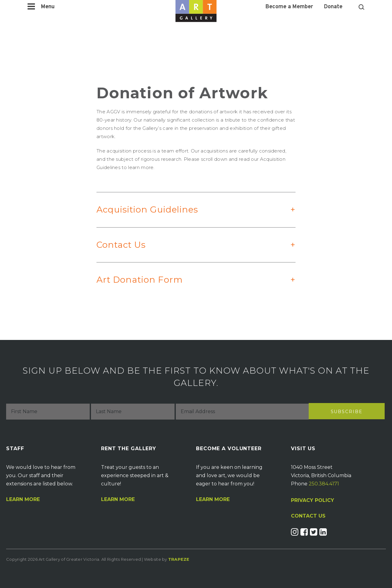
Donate (333, 7)
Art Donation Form (190, 286)
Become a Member (289, 7)
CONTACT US (308, 516)
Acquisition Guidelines (190, 216)
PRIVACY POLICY (313, 500)
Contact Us (190, 251)
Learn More (23, 499)
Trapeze (179, 559)
